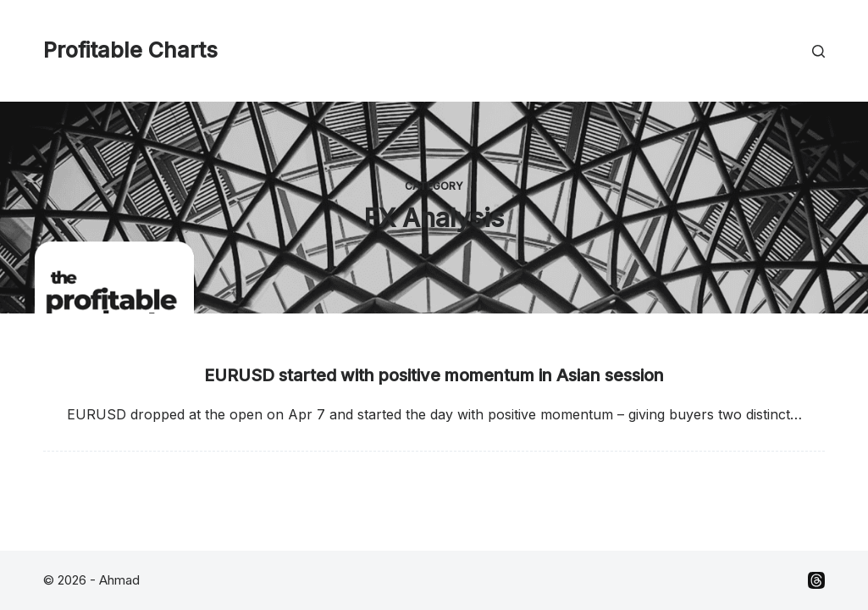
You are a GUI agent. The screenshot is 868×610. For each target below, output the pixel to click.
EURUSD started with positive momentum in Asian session (434, 375)
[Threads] (816, 580)
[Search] (818, 51)
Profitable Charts (130, 50)
